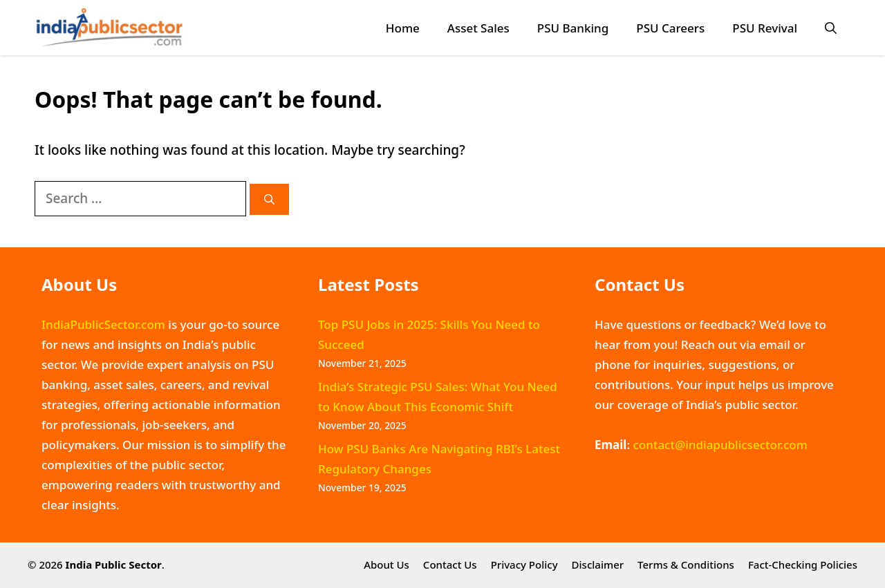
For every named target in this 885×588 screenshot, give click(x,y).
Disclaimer (598, 565)
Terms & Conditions (686, 565)
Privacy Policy (524, 565)
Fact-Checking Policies (803, 565)
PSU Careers (670, 28)
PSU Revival (765, 28)
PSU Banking (573, 28)
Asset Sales (478, 28)
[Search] (269, 199)
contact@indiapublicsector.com (720, 445)
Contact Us (450, 565)
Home (403, 28)
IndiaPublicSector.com (103, 324)
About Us (386, 565)
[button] (831, 28)
